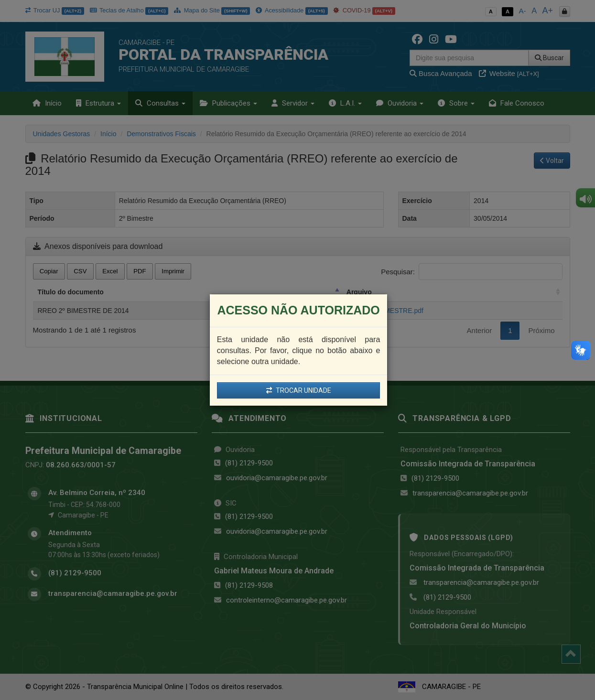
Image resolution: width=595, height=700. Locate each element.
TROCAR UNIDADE (299, 390)
